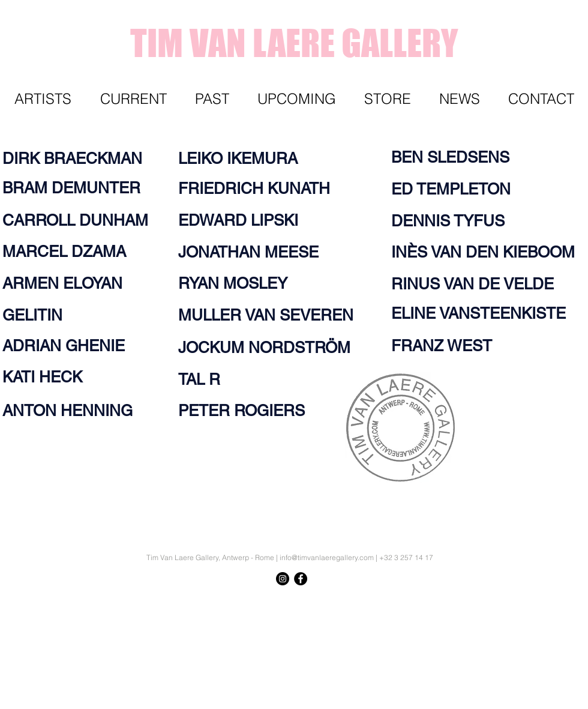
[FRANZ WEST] (445, 346)
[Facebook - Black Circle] (301, 579)
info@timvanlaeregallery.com (327, 557)
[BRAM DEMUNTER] (78, 188)
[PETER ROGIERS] (250, 411)
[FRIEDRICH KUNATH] (262, 189)
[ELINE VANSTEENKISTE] (483, 313)
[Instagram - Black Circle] (283, 579)
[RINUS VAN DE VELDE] (479, 284)
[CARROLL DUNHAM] (78, 220)
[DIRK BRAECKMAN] (78, 158)
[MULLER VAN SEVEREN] (277, 315)
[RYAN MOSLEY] (239, 283)
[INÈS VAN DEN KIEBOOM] (487, 252)
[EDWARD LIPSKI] (245, 220)
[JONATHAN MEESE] (256, 252)
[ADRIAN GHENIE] (71, 346)
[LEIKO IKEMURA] (245, 158)
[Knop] (555, 601)
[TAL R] (202, 379)
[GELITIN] (36, 315)
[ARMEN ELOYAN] (69, 283)
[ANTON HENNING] (74, 411)
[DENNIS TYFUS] (452, 221)
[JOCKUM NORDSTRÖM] (272, 348)
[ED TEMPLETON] (455, 189)
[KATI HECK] (47, 377)
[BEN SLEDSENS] (455, 157)
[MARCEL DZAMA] (71, 252)
